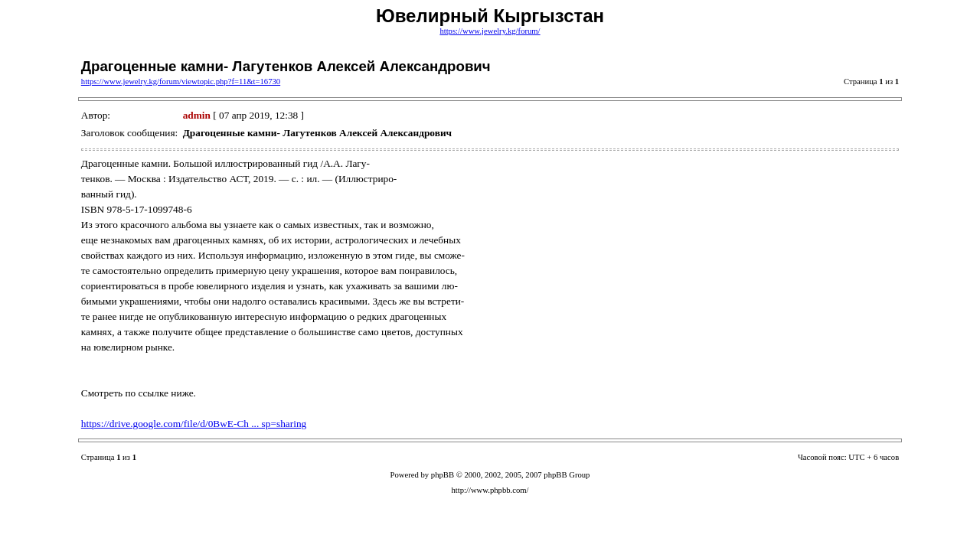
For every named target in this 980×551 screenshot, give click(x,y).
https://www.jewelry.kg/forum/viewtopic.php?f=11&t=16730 (181, 82)
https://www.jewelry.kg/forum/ (490, 31)
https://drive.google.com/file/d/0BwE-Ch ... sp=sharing (194, 424)
